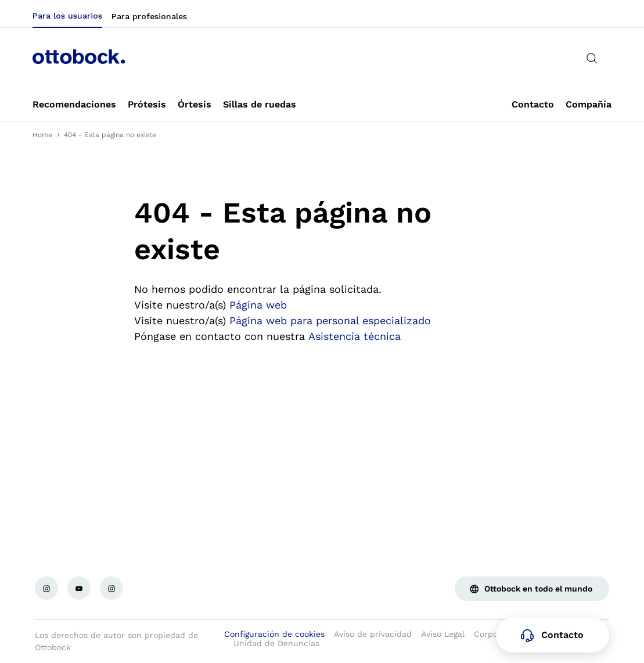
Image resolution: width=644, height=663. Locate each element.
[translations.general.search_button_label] (592, 58)
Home (42, 135)
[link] (74, 105)
